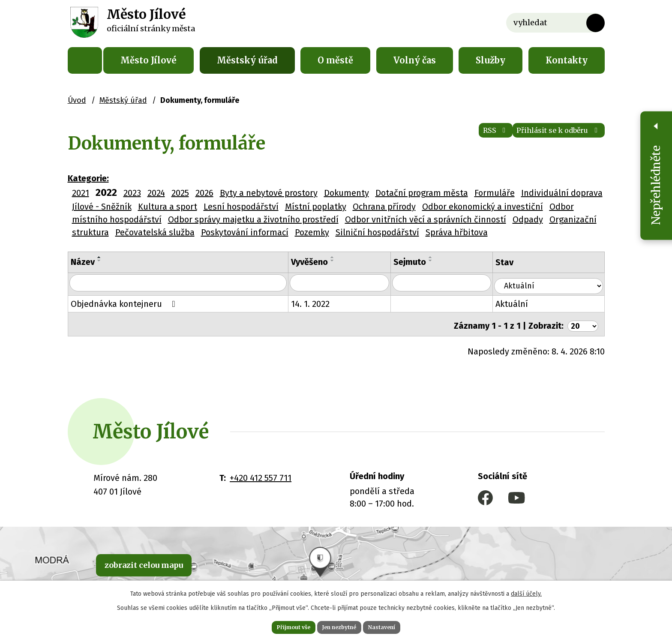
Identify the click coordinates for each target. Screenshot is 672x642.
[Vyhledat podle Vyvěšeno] (352, 283)
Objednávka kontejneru (125, 302)
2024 (156, 193)
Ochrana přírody (384, 207)
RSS (462, 137)
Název (83, 262)
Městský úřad (247, 60)
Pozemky (312, 232)
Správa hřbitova (457, 232)
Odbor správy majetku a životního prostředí (253, 219)
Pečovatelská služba (155, 232)
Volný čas (415, 60)
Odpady (528, 219)
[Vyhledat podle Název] (184, 283)
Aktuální (523, 302)
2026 (204, 193)
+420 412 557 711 (261, 473)
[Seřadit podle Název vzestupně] (99, 257)
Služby (490, 60)
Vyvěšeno (320, 262)
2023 (132, 193)
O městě (335, 60)
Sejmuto (425, 262)
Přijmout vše (280, 626)
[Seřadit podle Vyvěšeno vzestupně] (343, 257)
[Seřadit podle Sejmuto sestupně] (446, 261)
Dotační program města (422, 193)
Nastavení (396, 626)
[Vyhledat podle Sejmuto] (455, 283)
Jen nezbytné (340, 626)
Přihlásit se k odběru (546, 137)
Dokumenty (346, 193)
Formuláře (495, 193)
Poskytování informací (245, 232)
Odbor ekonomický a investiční (483, 207)
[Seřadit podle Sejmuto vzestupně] (446, 257)
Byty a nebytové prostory (269, 193)
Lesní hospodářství (241, 207)
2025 (180, 193)
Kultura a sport (168, 207)
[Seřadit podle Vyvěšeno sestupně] (343, 261)
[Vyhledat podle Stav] (554, 282)
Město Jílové (148, 60)
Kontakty (567, 60)
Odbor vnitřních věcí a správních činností (426, 219)
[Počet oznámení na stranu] (581, 321)
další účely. (526, 591)
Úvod (85, 60)
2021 (81, 193)
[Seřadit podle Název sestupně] (99, 261)
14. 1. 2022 (321, 302)
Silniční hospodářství (377, 232)
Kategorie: (88, 178)
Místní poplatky (316, 207)
